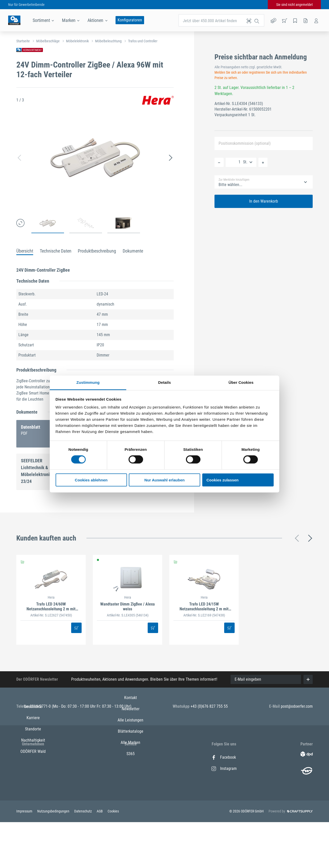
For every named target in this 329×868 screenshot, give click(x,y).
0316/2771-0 (41, 706)
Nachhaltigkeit (33, 791)
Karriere (33, 768)
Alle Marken (130, 802)
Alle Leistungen (130, 780)
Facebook (224, 757)
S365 (131, 813)
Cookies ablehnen (91, 480)
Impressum (25, 855)
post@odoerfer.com (297, 706)
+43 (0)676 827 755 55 (209, 706)
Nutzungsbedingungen (54, 855)
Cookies (113, 855)
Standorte (33, 780)
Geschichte (33, 757)
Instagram (224, 768)
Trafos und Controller (143, 41)
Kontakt (131, 757)
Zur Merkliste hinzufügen (234, 180)
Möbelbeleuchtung (108, 41)
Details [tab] (164, 382)
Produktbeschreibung (97, 251)
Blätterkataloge (131, 791)
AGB (100, 855)
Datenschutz (83, 855)
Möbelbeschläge (48, 41)
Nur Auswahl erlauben (164, 480)
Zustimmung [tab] (88, 382)
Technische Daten (56, 251)
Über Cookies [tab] (241, 382)
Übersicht (25, 251)
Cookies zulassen (223, 480)
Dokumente (133, 251)
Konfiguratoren (130, 20)
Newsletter (131, 768)
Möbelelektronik (77, 41)
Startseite (23, 41)
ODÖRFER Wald (33, 802)
